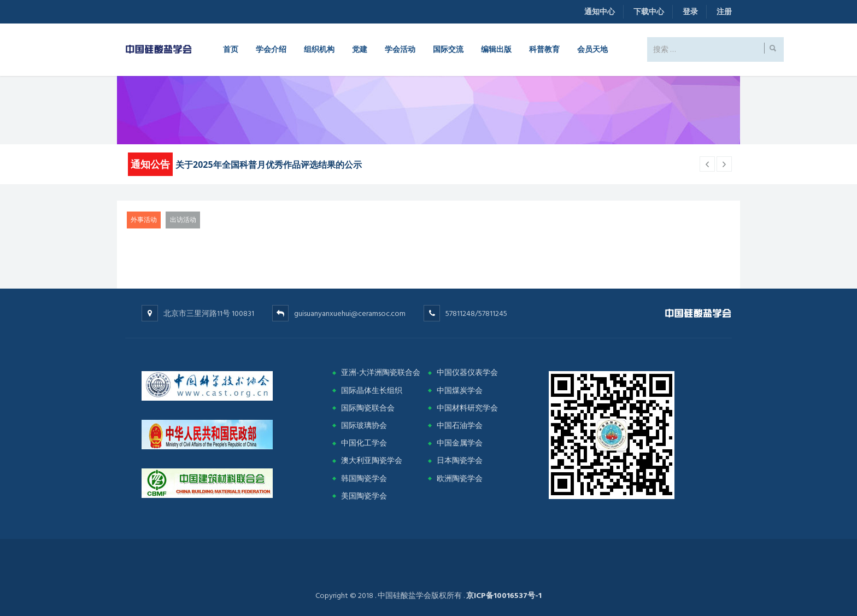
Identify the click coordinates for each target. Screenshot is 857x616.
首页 (231, 49)
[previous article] (724, 164)
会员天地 (592, 49)
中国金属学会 (460, 443)
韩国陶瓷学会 (364, 479)
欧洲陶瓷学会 (460, 479)
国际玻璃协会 (364, 426)
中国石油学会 (460, 426)
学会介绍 (271, 49)
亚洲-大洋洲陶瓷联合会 (381, 372)
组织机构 (319, 49)
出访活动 (183, 220)
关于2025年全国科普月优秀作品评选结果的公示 (269, 165)
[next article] (707, 164)
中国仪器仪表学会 (467, 372)
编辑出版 (496, 49)
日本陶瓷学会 (460, 460)
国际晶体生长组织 (372, 391)
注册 (724, 12)
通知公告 (150, 164)
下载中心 (649, 12)
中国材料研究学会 (467, 408)
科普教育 (544, 49)
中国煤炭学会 (460, 391)
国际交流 (448, 49)
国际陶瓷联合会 (368, 408)
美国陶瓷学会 (364, 496)
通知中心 (600, 12)
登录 (690, 12)
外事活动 (144, 220)
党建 (360, 49)
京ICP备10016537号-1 (504, 596)
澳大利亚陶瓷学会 (372, 460)
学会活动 (400, 49)
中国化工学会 (364, 443)
